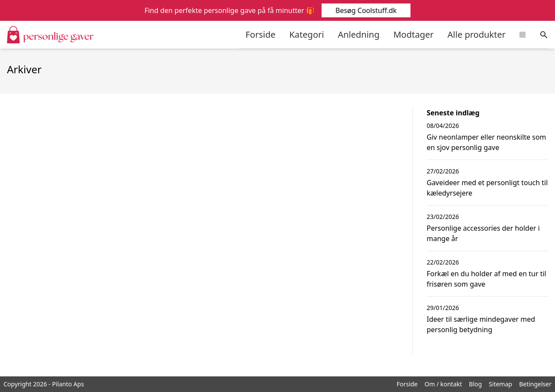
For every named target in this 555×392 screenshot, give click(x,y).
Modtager (413, 34)
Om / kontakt (443, 384)
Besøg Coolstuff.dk (365, 10)
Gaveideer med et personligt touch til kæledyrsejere (487, 188)
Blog (476, 384)
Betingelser (535, 384)
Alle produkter (477, 34)
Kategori (307, 34)
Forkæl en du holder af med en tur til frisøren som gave (486, 279)
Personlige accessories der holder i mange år (483, 233)
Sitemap (500, 384)
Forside (260, 34)
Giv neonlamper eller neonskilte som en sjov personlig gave (486, 142)
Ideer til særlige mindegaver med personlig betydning (481, 324)
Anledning (359, 34)
